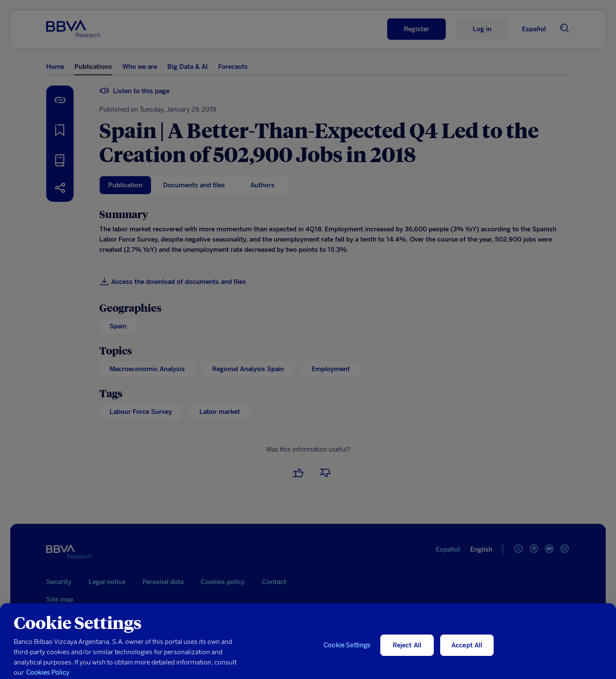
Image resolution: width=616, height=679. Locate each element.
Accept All (467, 651)
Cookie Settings (347, 651)
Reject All (407, 651)
